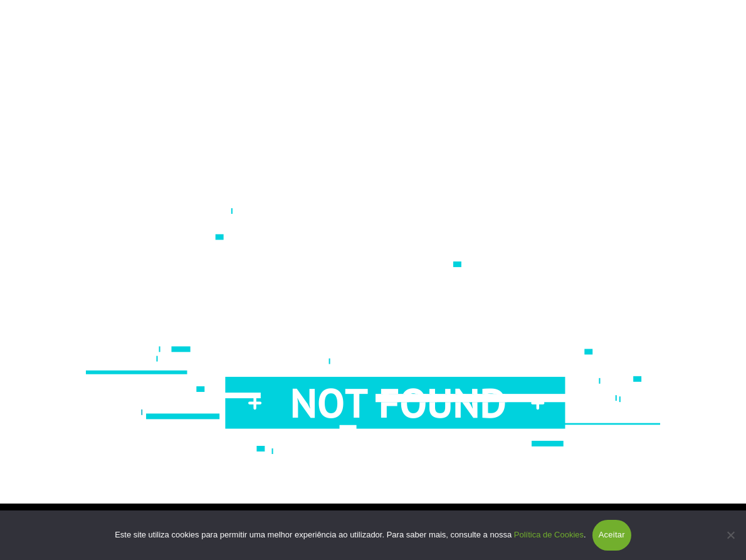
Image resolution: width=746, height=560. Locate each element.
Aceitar (612, 535)
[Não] (730, 535)
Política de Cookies (549, 535)
